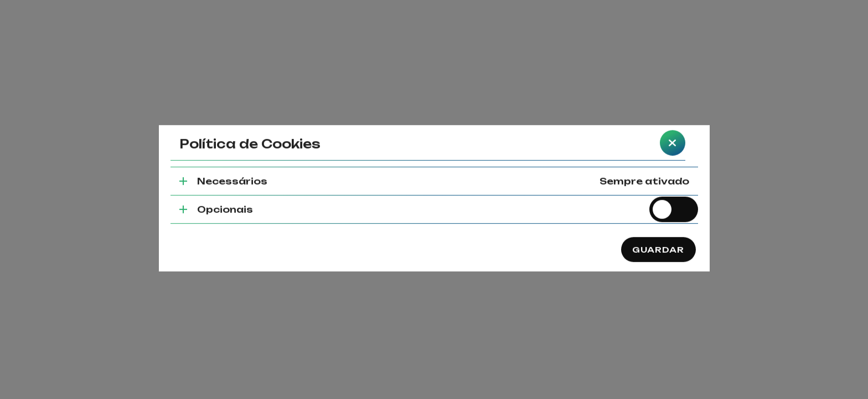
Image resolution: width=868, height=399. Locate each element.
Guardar (658, 238)
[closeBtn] (673, 132)
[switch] (674, 198)
